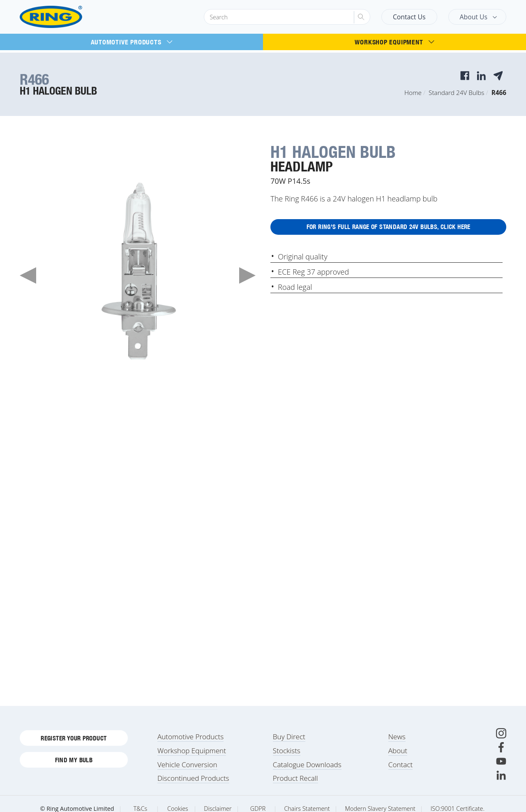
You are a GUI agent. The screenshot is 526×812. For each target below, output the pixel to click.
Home (413, 93)
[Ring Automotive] (71, 17)
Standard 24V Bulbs (456, 93)
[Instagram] (501, 741)
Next (247, 275)
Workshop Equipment (394, 42)
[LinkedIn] (501, 783)
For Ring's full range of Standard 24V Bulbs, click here (388, 228)
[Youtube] (501, 769)
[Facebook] (501, 755)
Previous (28, 275)
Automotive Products (132, 42)
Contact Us (409, 17)
